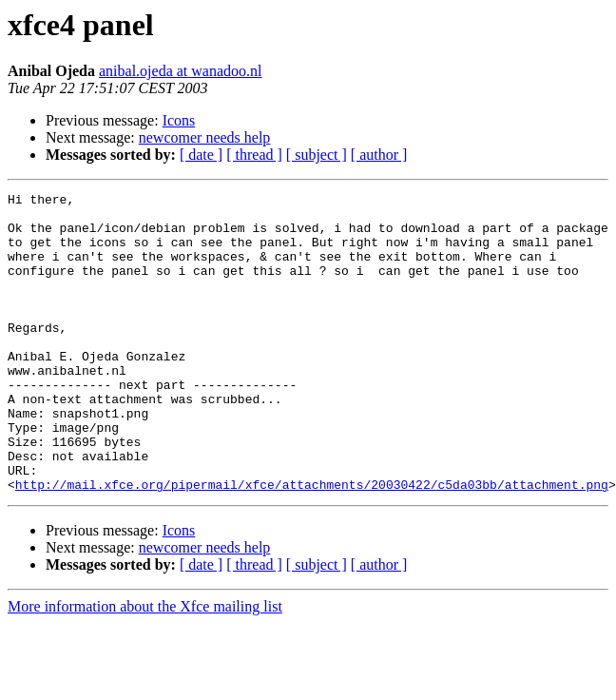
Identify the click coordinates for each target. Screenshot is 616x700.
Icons (179, 120)
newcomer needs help (205, 137)
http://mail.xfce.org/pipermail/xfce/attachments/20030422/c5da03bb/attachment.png (312, 544)
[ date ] (201, 155)
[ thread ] (254, 155)
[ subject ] (317, 155)
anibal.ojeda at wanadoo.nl (181, 71)
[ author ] (379, 155)
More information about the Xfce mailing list (145, 666)
